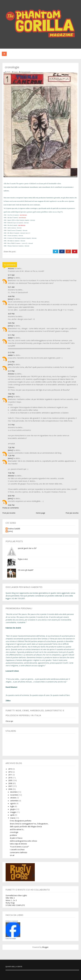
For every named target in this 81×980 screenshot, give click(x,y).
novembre (15, 795)
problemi (13, 835)
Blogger (45, 947)
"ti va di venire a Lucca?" (19, 847)
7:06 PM (11, 394)
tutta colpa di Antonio (18, 844)
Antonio (11, 268)
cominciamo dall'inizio (19, 852)
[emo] (10, 278)
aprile (13, 815)
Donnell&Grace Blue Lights (16, 895)
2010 (10, 778)
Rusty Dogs (10, 903)
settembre (15, 801)
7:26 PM (11, 447)
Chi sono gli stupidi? (26, 570)
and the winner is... (17, 829)
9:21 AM (11, 287)
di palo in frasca (16, 838)
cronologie (14, 832)
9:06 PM (11, 505)
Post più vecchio (72, 513)
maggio (13, 812)
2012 (10, 772)
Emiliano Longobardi (12, 921)
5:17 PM (11, 371)
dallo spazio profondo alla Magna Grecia (26, 826)
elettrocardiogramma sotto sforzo (23, 841)
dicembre (14, 792)
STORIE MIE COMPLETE (15, 905)
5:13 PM (11, 352)
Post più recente (9, 513)
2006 (10, 789)
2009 (10, 780)
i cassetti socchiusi (17, 849)
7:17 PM (11, 425)
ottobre (13, 798)
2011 (10, 775)
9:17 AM (11, 275)
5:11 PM (11, 335)
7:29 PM (11, 456)
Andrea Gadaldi (14, 529)
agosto (13, 803)
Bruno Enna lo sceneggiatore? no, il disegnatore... (29, 824)
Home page (40, 513)
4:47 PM (11, 314)
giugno (13, 809)
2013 (10, 769)
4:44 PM (11, 296)
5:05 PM (11, 323)
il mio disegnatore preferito (21, 821)
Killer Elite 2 (10, 898)
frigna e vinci (23, 559)
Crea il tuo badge (11, 938)
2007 (10, 786)
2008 (10, 783)
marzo (13, 818)
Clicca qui (9, 721)
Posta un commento (11, 508)
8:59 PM (11, 496)
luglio (13, 806)
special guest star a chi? (27, 548)
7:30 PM (11, 473)
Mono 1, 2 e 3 (11, 900)
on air (12, 855)
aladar (10, 338)
